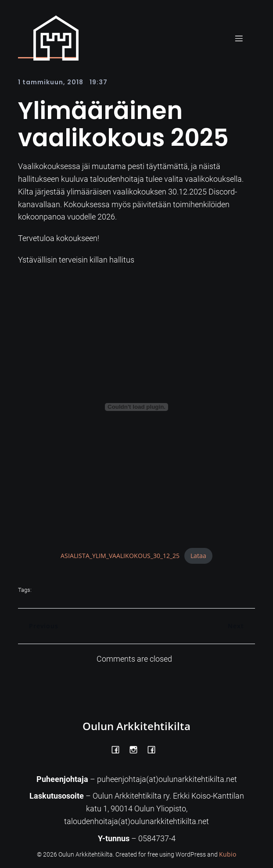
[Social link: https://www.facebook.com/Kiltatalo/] (155, 749)
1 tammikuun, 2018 (51, 82)
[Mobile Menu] (239, 38)
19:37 (99, 82)
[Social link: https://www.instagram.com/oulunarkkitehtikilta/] (137, 749)
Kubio (228, 854)
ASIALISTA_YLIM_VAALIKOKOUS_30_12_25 (120, 556)
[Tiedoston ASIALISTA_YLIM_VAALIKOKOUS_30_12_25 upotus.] (136, 407)
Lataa (198, 556)
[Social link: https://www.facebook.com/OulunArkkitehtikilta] (119, 749)
